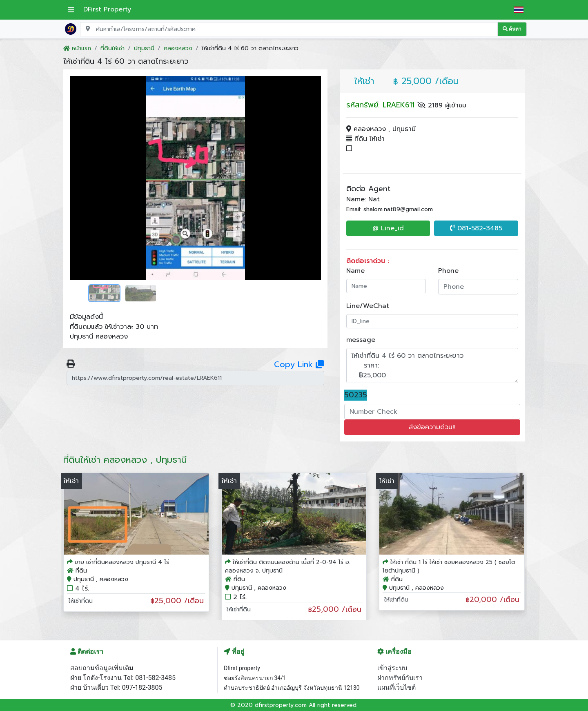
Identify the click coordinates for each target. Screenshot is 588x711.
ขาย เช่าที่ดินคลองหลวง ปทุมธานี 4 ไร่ (122, 562)
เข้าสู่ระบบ (392, 668)
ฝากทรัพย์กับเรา (400, 678)
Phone (448, 271)
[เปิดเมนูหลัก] (71, 10)
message (361, 340)
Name (355, 271)
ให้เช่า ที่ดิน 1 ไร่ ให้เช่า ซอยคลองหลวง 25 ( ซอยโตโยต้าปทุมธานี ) (449, 566)
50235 (356, 395)
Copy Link (299, 364)
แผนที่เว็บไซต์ (396, 688)
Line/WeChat (368, 306)
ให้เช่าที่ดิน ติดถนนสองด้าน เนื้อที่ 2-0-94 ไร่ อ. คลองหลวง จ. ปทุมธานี (288, 566)
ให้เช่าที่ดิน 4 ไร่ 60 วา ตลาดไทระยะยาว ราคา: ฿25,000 (432, 366)
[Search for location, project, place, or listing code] (289, 29)
